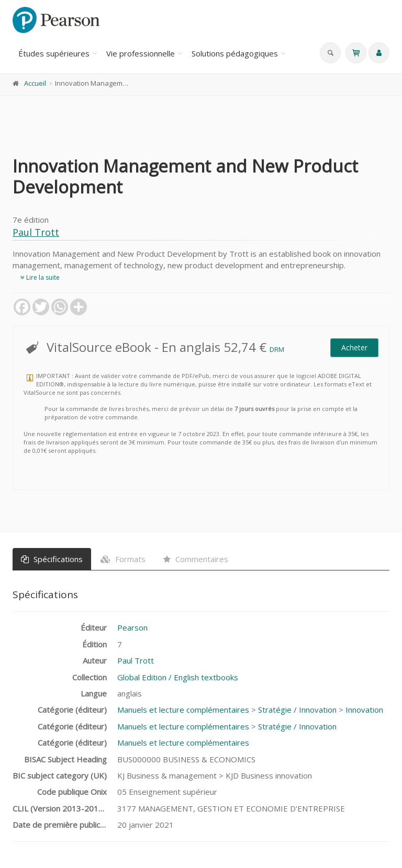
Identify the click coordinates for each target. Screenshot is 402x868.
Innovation (364, 710)
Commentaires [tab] (196, 559)
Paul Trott (36, 232)
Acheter (354, 347)
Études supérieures (54, 53)
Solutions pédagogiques (235, 53)
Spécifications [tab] (52, 559)
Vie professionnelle (141, 53)
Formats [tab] (123, 559)
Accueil (35, 83)
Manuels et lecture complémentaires (183, 710)
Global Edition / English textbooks (178, 677)
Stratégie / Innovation (297, 710)
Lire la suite (40, 277)
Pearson (132, 627)
